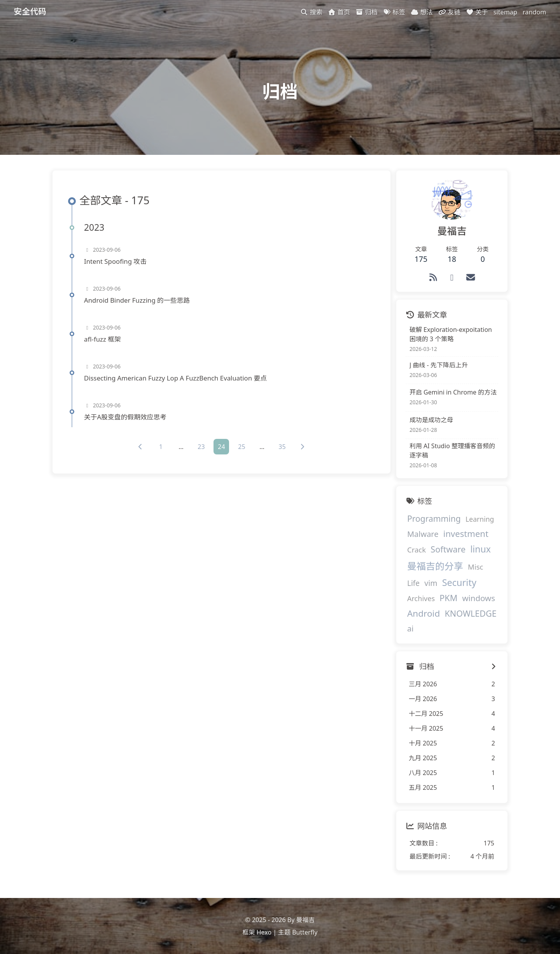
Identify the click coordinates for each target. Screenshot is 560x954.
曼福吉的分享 (434, 567)
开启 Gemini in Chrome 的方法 (452, 393)
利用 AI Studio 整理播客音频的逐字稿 (451, 452)
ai (409, 630)
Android (422, 615)
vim (430, 584)
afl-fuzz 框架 (103, 340)
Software (447, 550)
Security (458, 584)
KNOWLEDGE (469, 615)
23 (201, 448)
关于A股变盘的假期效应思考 (126, 418)
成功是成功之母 (430, 421)
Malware (422, 535)
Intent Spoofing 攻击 (116, 262)
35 (282, 448)
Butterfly (305, 933)
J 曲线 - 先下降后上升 (437, 366)
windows (477, 599)
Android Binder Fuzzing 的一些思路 (137, 301)
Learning (479, 520)
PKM (447, 599)
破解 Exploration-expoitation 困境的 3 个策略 (450, 335)
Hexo (264, 933)
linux (479, 550)
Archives (420, 600)
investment (465, 535)
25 (241, 448)
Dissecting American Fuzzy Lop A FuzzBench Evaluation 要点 (176, 379)
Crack (415, 551)
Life (412, 584)
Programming (433, 520)
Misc (474, 568)
